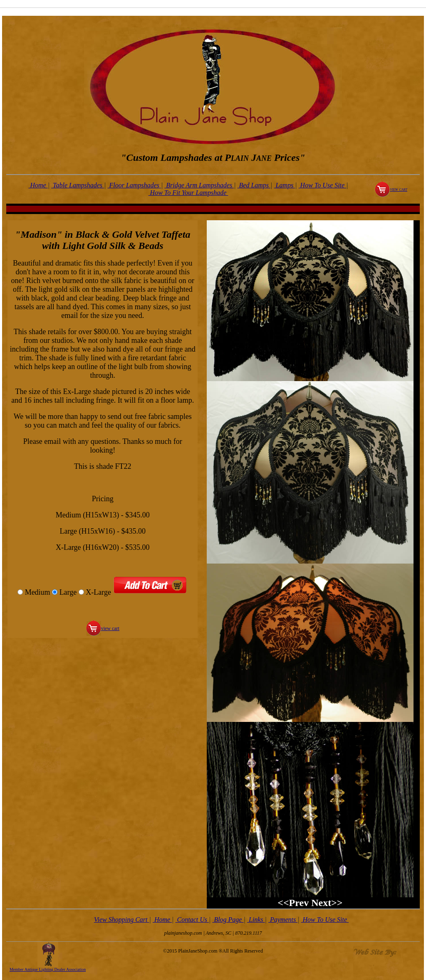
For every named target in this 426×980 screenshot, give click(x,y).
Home (38, 185)
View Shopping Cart (122, 920)
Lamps (285, 185)
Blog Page (228, 920)
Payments (283, 920)
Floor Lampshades (134, 185)
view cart (399, 189)
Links (256, 920)
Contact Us (192, 920)
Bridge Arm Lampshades (199, 185)
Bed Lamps (254, 185)
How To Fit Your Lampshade (188, 193)
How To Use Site (323, 185)
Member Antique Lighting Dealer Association (48, 969)
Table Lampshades (78, 185)
